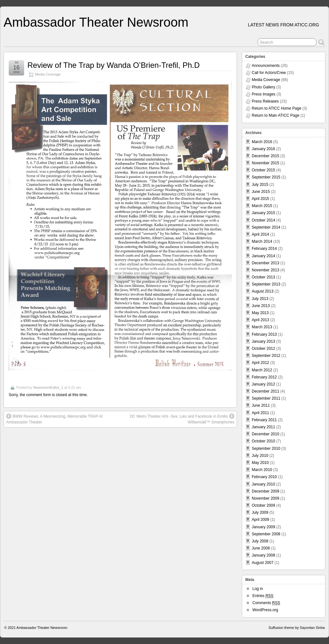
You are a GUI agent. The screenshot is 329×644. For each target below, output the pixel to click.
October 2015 (263, 170)
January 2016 (263, 149)
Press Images (263, 94)
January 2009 (263, 527)
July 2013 (260, 299)
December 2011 (265, 391)
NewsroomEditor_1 (48, 387)
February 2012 (264, 377)
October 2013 (263, 277)
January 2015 (263, 213)
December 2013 (265, 263)
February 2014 (264, 249)
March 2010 (262, 470)
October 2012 (263, 349)
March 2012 (262, 370)
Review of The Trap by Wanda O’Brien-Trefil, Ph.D (113, 65)
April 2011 (260, 413)
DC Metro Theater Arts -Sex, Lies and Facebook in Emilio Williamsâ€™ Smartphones (182, 419)
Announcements (266, 66)
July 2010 (260, 456)
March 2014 (262, 241)
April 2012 (260, 363)
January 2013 (263, 341)
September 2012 (266, 356)
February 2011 (264, 420)
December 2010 (265, 434)
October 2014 (263, 220)
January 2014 (263, 256)
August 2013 (263, 291)
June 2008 (261, 548)
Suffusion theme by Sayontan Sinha (297, 628)
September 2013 (266, 284)
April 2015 (260, 199)
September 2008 (266, 534)
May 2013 (260, 313)
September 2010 (266, 449)
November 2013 (265, 270)
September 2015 (266, 177)
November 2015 (265, 163)
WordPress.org (265, 610)
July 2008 (260, 541)
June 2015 (261, 192)
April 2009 (260, 520)
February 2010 (264, 477)
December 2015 (265, 156)
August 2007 (263, 563)
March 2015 (262, 206)
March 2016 (262, 142)
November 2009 (265, 498)
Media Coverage (48, 74)
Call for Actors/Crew (269, 73)
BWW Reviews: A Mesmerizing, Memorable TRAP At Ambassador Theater (54, 419)
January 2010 (263, 484)
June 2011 (261, 405)
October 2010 (263, 441)
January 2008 (263, 555)
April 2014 (260, 234)
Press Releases (265, 101)
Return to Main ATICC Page (276, 115)
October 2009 (263, 505)
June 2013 (261, 306)
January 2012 (263, 384)
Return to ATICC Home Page (277, 108)
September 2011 (266, 398)
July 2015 (260, 185)
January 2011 (263, 427)
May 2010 (260, 463)
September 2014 (266, 227)
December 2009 (265, 491)
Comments (266, 603)
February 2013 (264, 334)
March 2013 (262, 327)
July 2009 (260, 512)
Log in (258, 589)
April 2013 (260, 320)
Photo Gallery (263, 87)
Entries (263, 596)
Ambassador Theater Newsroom (96, 22)
